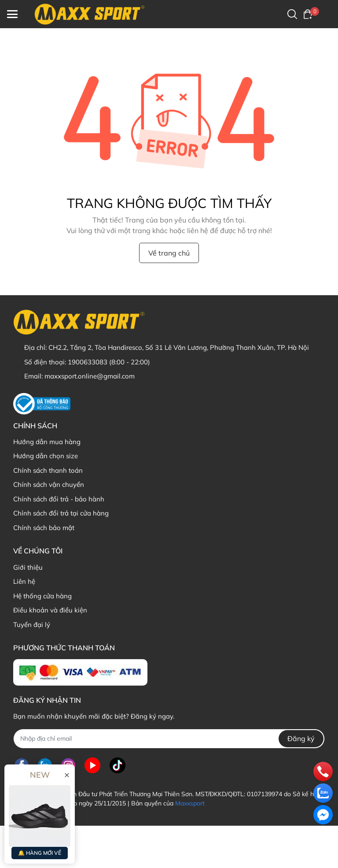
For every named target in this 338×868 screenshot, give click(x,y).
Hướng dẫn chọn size (46, 456)
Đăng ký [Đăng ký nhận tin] (301, 738)
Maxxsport (190, 803)
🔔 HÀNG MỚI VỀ (40, 853)
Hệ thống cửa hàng (42, 596)
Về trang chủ (169, 253)
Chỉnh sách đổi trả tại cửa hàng (61, 513)
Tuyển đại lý (32, 625)
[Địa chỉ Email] (169, 739)
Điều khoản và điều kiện (50, 610)
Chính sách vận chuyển (49, 484)
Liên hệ (24, 581)
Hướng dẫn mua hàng (47, 442)
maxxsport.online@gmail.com (90, 376)
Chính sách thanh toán (48, 470)
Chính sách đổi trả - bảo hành (59, 499)
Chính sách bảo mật (44, 528)
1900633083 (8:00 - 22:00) (109, 362)
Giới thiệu (28, 567)
